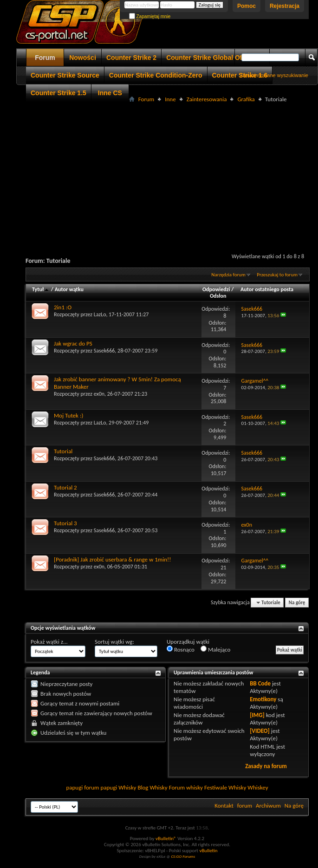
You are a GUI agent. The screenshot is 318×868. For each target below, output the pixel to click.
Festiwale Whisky (225, 787)
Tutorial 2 (65, 487)
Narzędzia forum (228, 275)
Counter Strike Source (65, 75)
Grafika (246, 99)
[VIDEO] (260, 731)
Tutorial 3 (65, 523)
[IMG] (257, 715)
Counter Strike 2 (131, 58)
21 (223, 568)
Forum (45, 58)
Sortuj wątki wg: (114, 642)
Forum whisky (186, 787)
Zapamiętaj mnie (150, 16)
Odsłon (218, 296)
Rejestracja (285, 6)
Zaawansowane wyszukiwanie (274, 75)
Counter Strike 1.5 (58, 93)
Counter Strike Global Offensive (215, 58)
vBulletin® (166, 839)
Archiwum (268, 806)
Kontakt (224, 806)
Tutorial (63, 451)
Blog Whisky (152, 787)
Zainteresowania (207, 99)
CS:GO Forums (183, 856)
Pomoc (247, 6)
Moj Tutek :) (68, 415)
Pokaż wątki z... (49, 642)
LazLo (100, 314)
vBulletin (208, 851)
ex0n (99, 394)
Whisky (127, 787)
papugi (74, 787)
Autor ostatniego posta (267, 289)
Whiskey (258, 787)
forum (245, 806)
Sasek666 (104, 351)
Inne (170, 99)
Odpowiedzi (216, 289)
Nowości (83, 58)
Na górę (297, 603)
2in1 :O (63, 307)
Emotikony (263, 699)
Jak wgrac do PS (73, 343)
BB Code (260, 683)
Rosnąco (181, 649)
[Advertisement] (167, 170)
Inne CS (110, 93)
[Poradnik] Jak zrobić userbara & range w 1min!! (113, 559)
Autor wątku (69, 289)
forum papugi (101, 787)
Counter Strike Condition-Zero (156, 75)
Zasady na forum (266, 766)
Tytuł (41, 289)
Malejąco (215, 649)
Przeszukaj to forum (277, 275)
